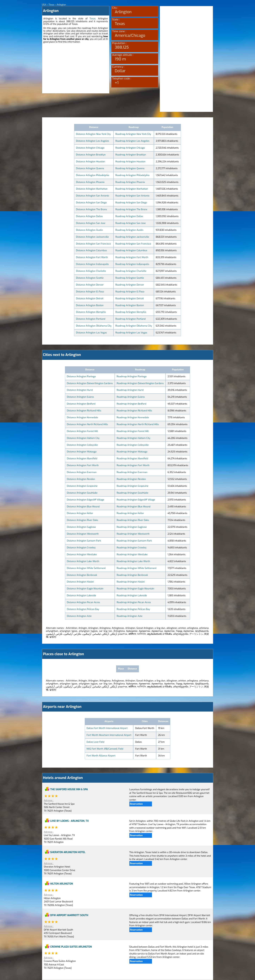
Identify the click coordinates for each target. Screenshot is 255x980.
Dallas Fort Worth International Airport (107, 728)
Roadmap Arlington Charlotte (131, 271)
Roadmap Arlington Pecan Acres (134, 602)
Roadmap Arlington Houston (130, 162)
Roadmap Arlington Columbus (131, 250)
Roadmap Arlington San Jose (131, 223)
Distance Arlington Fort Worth (92, 257)
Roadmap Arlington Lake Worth (133, 561)
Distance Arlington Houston (91, 162)
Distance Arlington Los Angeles (93, 141)
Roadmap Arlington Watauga (132, 452)
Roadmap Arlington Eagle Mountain (135, 589)
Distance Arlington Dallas (89, 216)
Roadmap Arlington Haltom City (133, 438)
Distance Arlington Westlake (82, 554)
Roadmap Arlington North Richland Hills (138, 424)
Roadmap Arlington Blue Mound (133, 507)
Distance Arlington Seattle (90, 278)
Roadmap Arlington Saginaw (132, 527)
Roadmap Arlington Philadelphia (132, 175)
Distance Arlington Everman (82, 472)
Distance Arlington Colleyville (82, 445)
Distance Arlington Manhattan (92, 189)
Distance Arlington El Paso (90, 292)
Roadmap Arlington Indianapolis (132, 264)
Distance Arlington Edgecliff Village (86, 500)
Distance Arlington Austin (89, 230)
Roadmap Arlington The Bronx (131, 209)
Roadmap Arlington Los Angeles (132, 141)
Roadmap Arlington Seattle (130, 278)
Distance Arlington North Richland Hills (87, 424)
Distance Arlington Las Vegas (91, 333)
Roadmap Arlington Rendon (131, 479)
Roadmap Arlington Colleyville (133, 445)
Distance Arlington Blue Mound (83, 507)
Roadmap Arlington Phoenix (130, 182)
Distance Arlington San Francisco (93, 244)
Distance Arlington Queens (90, 168)
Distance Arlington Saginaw (81, 527)
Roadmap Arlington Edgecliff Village (136, 500)
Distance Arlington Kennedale (82, 417)
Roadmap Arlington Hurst (130, 390)
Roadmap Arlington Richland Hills (134, 411)
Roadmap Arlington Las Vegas (131, 333)
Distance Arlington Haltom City (83, 438)
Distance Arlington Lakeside (82, 595)
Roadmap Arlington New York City (133, 134)
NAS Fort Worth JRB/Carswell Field (105, 749)
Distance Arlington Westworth (83, 534)
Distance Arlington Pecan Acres (83, 602)
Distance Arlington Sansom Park (84, 541)
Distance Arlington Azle (79, 616)
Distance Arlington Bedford (81, 404)
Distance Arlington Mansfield (82, 458)
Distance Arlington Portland (91, 319)
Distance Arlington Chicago (90, 148)
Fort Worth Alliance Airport (101, 756)
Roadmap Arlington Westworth (133, 534)
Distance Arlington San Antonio (93, 196)
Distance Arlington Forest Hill (82, 431)
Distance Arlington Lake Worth (83, 561)
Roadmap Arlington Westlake (132, 554)
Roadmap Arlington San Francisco (133, 244)
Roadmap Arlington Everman (132, 472)
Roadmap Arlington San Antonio (132, 196)
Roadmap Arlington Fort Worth (132, 257)
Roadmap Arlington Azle (130, 616)
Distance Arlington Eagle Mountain (85, 589)
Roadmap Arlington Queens (130, 168)
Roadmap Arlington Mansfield (132, 458)
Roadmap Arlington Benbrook (132, 575)
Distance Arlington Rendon (81, 479)
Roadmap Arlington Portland (130, 319)
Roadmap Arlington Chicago (130, 148)
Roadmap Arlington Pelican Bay (133, 609)
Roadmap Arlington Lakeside (132, 595)
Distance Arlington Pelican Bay (83, 609)
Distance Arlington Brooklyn (91, 155)
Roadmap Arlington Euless (131, 397)
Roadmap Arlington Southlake (133, 493)
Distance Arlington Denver (90, 285)
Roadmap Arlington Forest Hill (133, 431)
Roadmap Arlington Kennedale (133, 417)
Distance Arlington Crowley (81, 548)
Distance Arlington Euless (80, 397)
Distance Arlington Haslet (80, 582)
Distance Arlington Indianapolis (92, 264)
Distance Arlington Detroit (90, 298)
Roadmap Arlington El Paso (130, 292)
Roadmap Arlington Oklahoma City (134, 326)
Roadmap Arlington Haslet (131, 582)
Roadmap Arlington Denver (130, 285)
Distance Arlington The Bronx (91, 209)
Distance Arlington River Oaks (82, 520)
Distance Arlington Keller (80, 513)
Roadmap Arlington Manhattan (132, 189)
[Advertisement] (76, 69)
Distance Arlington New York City (93, 134)
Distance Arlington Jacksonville (92, 237)
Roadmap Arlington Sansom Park (134, 541)
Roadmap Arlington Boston (130, 305)
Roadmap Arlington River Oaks (133, 520)
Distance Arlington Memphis (91, 312)
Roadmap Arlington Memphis (131, 312)
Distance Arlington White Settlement (86, 568)
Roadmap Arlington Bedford (131, 404)
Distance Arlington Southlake (82, 493)
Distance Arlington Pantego (81, 376)
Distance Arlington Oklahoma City (94, 326)
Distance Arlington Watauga (82, 452)
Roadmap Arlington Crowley (131, 548)
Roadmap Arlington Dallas (129, 216)
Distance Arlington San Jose (91, 223)
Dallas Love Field (96, 742)
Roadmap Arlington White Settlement (136, 568)
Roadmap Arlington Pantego (132, 376)
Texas (93, 19)
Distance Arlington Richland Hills (84, 411)
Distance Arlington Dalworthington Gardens (90, 383)
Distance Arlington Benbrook (82, 575)
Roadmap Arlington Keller (130, 513)
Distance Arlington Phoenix (90, 182)
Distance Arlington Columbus (91, 250)
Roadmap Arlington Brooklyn (131, 155)
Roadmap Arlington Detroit (130, 298)
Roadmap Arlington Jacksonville (132, 237)
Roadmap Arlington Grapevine (133, 486)
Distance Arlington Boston (90, 305)
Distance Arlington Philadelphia (93, 175)
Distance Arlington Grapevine (82, 486)
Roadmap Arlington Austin (129, 230)
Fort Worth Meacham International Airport (109, 735)
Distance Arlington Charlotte (91, 271)
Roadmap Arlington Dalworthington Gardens (140, 383)
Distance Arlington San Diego (91, 203)
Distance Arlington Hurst (80, 390)
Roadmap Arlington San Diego (131, 203)
